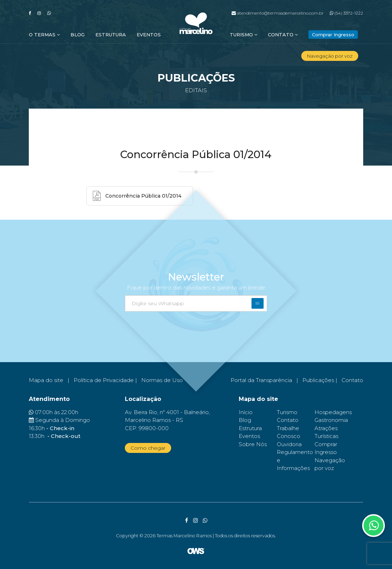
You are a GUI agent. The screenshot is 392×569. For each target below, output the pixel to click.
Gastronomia (331, 420)
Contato (283, 35)
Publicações (318, 380)
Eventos (149, 35)
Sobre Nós (253, 444)
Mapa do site (46, 380)
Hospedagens (333, 412)
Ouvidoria (289, 444)
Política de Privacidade (104, 380)
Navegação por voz (330, 56)
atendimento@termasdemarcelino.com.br (278, 13)
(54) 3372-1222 (346, 13)
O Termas (44, 35)
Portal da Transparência (261, 380)
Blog (78, 35)
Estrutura (111, 35)
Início (246, 412)
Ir (258, 303)
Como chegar (148, 448)
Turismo (243, 35)
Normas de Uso (162, 380)
